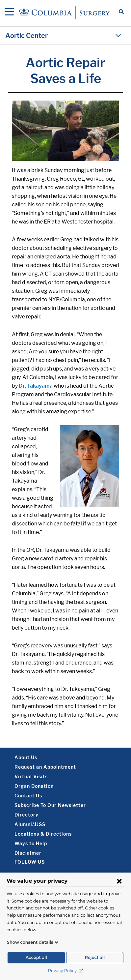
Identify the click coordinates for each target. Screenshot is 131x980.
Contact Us (28, 796)
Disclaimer (28, 853)
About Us (26, 757)
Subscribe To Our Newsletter (50, 805)
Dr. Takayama (36, 386)
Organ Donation (34, 786)
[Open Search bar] (121, 12)
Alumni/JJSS (30, 824)
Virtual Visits (31, 776)
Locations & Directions (43, 834)
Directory (26, 815)
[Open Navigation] (9, 12)
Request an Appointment (45, 767)
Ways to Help (31, 843)
